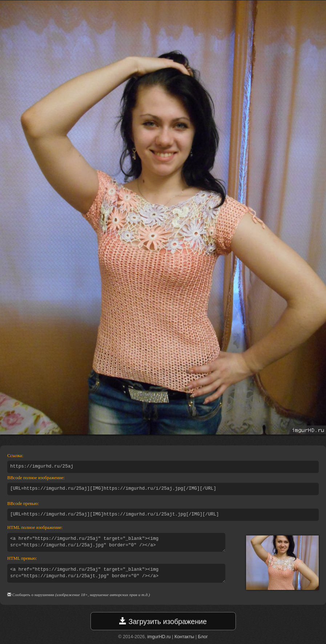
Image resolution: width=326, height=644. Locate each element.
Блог (203, 637)
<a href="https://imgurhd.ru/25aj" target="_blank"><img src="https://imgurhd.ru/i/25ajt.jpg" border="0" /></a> (116, 573)
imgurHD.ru (159, 637)
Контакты (184, 637)
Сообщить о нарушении (33, 595)
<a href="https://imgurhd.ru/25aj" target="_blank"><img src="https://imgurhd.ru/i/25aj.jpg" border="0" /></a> (116, 542)
